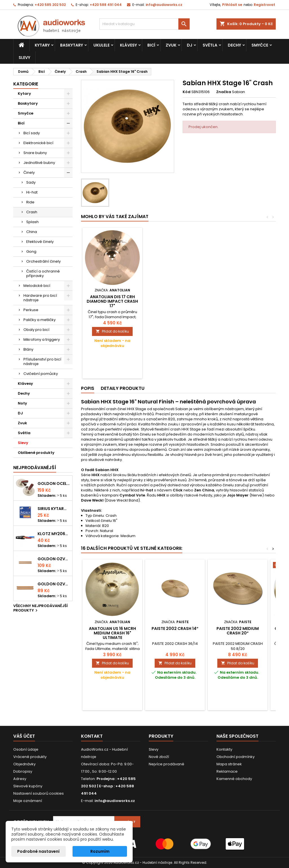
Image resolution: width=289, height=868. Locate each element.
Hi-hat (32, 192)
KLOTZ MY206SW (54, 534)
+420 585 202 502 (50, 5)
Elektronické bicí (38, 143)
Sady (31, 182)
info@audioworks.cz (164, 5)
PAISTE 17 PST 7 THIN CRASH (175, 299)
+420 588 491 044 (106, 5)
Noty (22, 403)
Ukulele (101, 45)
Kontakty (224, 749)
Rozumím (100, 851)
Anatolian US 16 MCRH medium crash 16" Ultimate (112, 633)
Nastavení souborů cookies (39, 793)
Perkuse (31, 310)
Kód (187, 92)
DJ (190, 45)
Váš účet (24, 736)
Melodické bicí (37, 286)
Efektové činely (40, 242)
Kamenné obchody (234, 779)
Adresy (20, 779)
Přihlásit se (232, 5)
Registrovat (264, 5)
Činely (29, 172)
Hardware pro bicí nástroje (40, 298)
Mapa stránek (229, 764)
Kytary (42, 45)
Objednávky (24, 764)
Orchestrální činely (43, 261)
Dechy (234, 45)
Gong (31, 251)
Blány (28, 349)
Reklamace (227, 771)
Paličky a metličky (40, 320)
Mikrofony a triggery (42, 339)
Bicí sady (32, 133)
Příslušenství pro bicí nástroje (42, 362)
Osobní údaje (26, 749)
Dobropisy (23, 771)
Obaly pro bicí (36, 330)
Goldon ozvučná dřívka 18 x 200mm (54, 559)
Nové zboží (159, 757)
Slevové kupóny (28, 786)
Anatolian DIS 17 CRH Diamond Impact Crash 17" (238, 301)
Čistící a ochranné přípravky (43, 273)
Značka (224, 92)
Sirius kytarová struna (54, 509)
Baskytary (72, 45)
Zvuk (171, 45)
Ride (30, 202)
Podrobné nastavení (38, 851)
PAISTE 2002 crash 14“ (175, 629)
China (32, 232)
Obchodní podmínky (236, 757)
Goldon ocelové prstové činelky (54, 484)
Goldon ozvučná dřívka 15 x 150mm (54, 584)
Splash (32, 222)
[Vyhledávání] (144, 24)
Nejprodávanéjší (35, 468)
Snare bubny (35, 153)
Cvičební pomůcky (41, 374)
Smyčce (260, 45)
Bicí (151, 45)
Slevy (24, 58)
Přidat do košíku (112, 331)
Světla (210, 45)
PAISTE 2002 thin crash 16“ (112, 299)
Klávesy (128, 45)
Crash (32, 212)
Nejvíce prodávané (167, 764)
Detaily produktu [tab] (123, 388)
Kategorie (26, 84)
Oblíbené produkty (36, 453)
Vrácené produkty (30, 757)
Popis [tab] (88, 388)
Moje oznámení (28, 801)
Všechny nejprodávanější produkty (40, 608)
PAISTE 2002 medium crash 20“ (238, 631)
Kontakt (92, 736)
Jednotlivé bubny (39, 163)
